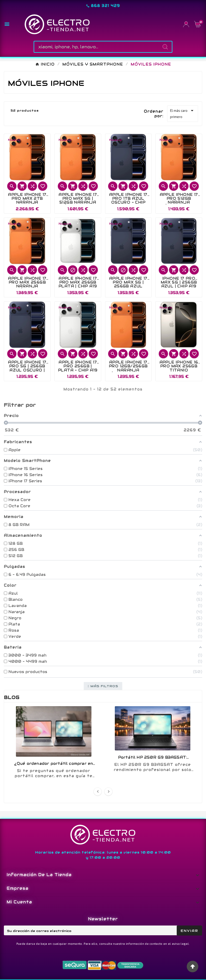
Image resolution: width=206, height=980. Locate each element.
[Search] (165, 47)
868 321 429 (105, 6)
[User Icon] (186, 24)
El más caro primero (183, 113)
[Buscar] (96, 47)
